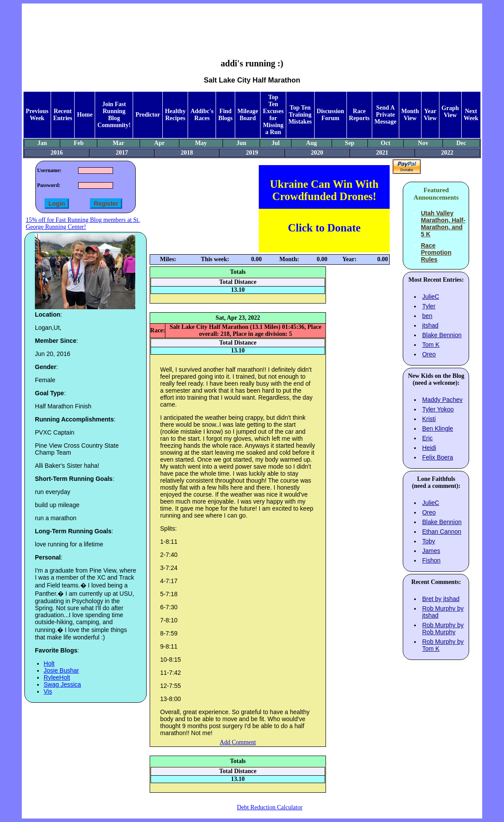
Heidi (429, 448)
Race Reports (359, 115)
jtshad (430, 325)
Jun (242, 143)
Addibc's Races (202, 115)
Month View (410, 115)
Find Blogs (225, 115)
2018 (187, 153)
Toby (429, 541)
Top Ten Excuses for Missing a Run (273, 115)
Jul (276, 143)
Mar (118, 143)
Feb (79, 143)
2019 (252, 153)
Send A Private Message (386, 115)
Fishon (431, 560)
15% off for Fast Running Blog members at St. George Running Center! (83, 223)
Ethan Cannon (442, 532)
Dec (461, 143)
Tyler (429, 306)
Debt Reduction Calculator (270, 807)
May (201, 143)
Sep (350, 143)
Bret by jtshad (441, 599)
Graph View (450, 112)
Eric (427, 438)
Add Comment (238, 742)
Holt (49, 663)
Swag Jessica (62, 684)
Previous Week (37, 115)
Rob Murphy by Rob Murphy (443, 629)
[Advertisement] (252, 24)
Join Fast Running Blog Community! (114, 115)
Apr (159, 143)
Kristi (429, 419)
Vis (48, 691)
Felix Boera (437, 457)
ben (427, 316)
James (431, 551)
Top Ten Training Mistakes (300, 115)
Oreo (429, 354)
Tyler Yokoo (438, 409)
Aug (311, 143)
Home (85, 115)
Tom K (431, 345)
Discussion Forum (331, 115)
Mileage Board (248, 115)
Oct (386, 143)
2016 (57, 153)
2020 (317, 153)
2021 (382, 153)
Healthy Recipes (175, 115)
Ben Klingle (437, 428)
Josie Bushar (61, 670)
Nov (423, 143)
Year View (430, 115)
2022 (447, 153)
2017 (122, 153)
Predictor (148, 115)
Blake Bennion (442, 335)
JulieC (430, 297)
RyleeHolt (57, 677)
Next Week (471, 115)
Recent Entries (63, 115)
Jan (42, 143)
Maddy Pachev (442, 400)
